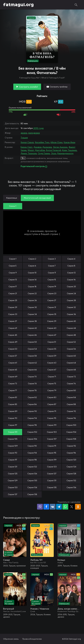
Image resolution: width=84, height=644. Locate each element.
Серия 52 (71, 342)
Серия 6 (32, 266)
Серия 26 (32, 300)
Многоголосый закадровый (37, 198)
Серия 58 (32, 356)
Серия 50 (32, 342)
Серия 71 (52, 377)
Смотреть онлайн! (28, 87)
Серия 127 (52, 474)
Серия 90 (32, 411)
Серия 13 (13, 280)
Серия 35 (52, 314)
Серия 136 (71, 487)
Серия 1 (13, 259)
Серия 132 (71, 480)
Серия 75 (52, 383)
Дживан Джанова (43, 147)
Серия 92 (71, 411)
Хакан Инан (69, 142)
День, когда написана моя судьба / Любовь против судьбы (69, 609)
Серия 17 (13, 286)
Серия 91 (52, 411)
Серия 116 (71, 453)
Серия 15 (52, 280)
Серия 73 (13, 383)
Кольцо (61, 560)
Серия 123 (52, 467)
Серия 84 (71, 397)
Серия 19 (52, 286)
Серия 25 (13, 300)
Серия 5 (13, 266)
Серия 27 (52, 300)
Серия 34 (32, 314)
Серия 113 (13, 453)
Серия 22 (32, 293)
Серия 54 (32, 349)
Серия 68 (71, 370)
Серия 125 (13, 474)
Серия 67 (52, 370)
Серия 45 (13, 335)
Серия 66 (32, 370)
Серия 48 (71, 335)
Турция (24, 138)
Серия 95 (52, 418)
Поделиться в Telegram (59, 507)
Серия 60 (71, 356)
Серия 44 (71, 328)
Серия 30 (32, 307)
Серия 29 (13, 307)
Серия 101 (13, 432)
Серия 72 (71, 377)
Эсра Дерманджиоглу (62, 153)
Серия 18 (32, 286)
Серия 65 (13, 370)
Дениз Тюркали (29, 153)
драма (24, 133)
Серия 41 (13, 328)
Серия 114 (32, 453)
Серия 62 (32, 363)
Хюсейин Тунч (42, 142)
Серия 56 (71, 349)
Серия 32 (71, 307)
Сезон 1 (13, 206)
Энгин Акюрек (60, 147)
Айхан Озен (56, 142)
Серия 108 (71, 439)
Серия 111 (52, 446)
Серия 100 (71, 425)
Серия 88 (71, 404)
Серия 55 (52, 349)
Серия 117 (13, 460)
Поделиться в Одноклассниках (78, 507)
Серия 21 (13, 293)
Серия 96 (71, 418)
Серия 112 (71, 446)
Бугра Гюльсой (54, 150)
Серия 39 (52, 321)
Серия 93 (13, 418)
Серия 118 (32, 460)
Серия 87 (52, 404)
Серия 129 (13, 480)
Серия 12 (71, 273)
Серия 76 (71, 383)
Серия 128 (71, 474)
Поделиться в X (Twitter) (72, 507)
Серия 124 (71, 467)
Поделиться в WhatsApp (65, 507)
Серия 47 (52, 335)
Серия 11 (52, 273)
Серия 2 (32, 259)
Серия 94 (32, 418)
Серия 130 (32, 480)
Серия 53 (13, 349)
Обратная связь (11, 639)
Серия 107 (52, 439)
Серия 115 (52, 453)
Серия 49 (13, 342)
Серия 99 (52, 425)
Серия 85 (13, 404)
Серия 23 (52, 293)
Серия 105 (13, 439)
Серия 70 (32, 377)
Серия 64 (71, 363)
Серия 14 (32, 280)
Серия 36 (71, 314)
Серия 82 (32, 397)
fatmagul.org (18, 5)
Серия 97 (13, 425)
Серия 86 (32, 404)
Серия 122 (32, 467)
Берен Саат (26, 147)
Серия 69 (13, 377)
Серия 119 (52, 460)
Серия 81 (13, 397)
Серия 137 (13, 494)
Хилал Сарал (27, 142)
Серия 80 (71, 390)
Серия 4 (71, 259)
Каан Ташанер (69, 150)
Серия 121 (13, 467)
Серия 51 (52, 342)
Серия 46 (32, 335)
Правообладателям (32, 639)
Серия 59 (52, 356)
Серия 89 (13, 411)
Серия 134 (32, 487)
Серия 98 (32, 425)
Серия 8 (71, 266)
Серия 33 (13, 314)
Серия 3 (52, 259)
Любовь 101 (36, 560)
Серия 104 (71, 432)
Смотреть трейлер (59, 87)
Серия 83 (52, 397)
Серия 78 (32, 390)
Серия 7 (52, 266)
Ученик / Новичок (40, 609)
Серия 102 (32, 432)
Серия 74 (32, 383)
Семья (6, 560)
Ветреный (9, 609)
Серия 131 (52, 480)
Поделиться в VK (53, 507)
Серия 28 (71, 300)
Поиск (76, 5)
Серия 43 (52, 328)
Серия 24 (71, 293)
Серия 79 (52, 390)
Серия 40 (71, 321)
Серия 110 (32, 446)
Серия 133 (13, 487)
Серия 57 (13, 356)
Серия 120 (71, 460)
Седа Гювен (44, 153)
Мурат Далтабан (36, 150)
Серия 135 (52, 487)
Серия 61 (13, 363)
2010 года (38, 128)
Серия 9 (13, 273)
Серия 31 (52, 307)
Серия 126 (32, 474)
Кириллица (12, 198)
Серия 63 (52, 363)
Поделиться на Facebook (46, 507)
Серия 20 (71, 286)
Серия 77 (13, 390)
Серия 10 (32, 273)
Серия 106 (32, 439)
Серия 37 (13, 321)
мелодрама (34, 133)
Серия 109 (13, 446)
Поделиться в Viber (40, 507)
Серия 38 (32, 321)
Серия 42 (32, 328)
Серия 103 (52, 432)
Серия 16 (71, 280)
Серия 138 (32, 494)
